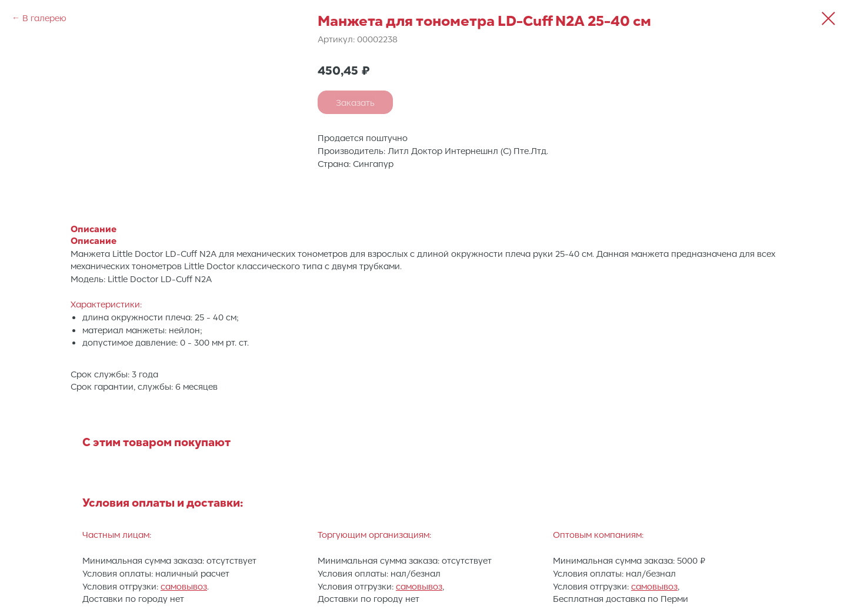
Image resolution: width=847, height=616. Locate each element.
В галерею (44, 18)
